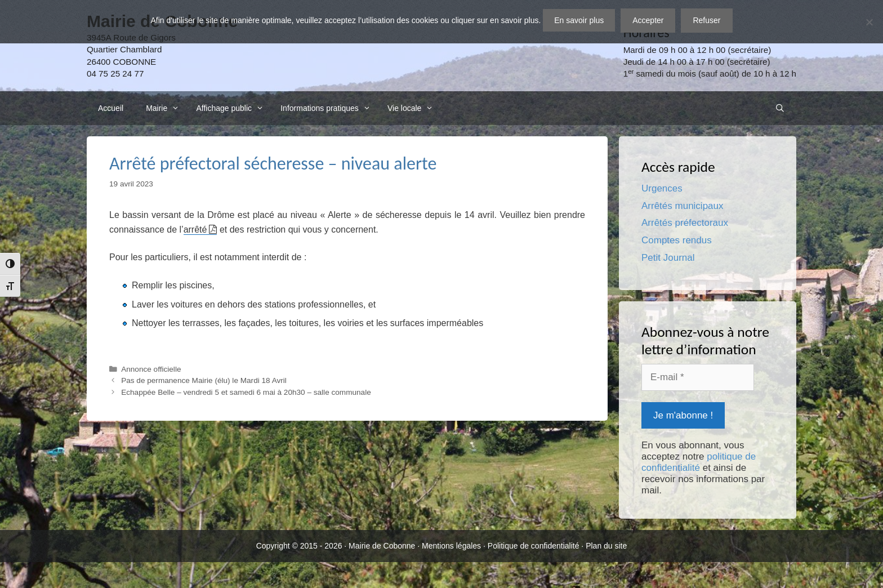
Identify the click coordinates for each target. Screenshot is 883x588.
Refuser (706, 20)
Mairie (165, 108)
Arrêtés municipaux (683, 206)
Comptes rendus (677, 240)
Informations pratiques (328, 108)
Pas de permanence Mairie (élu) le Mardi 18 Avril (204, 380)
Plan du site (606, 546)
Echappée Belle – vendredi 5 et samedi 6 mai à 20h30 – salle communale (246, 392)
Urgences (662, 188)
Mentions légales (451, 546)
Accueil (111, 108)
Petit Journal (668, 258)
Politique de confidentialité (534, 546)
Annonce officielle (151, 369)
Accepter (648, 20)
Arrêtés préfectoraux (685, 223)
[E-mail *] (698, 377)
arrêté (195, 230)
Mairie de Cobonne (382, 546)
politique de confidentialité (699, 462)
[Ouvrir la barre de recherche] (780, 108)
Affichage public (233, 108)
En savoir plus (579, 20)
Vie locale (413, 108)
